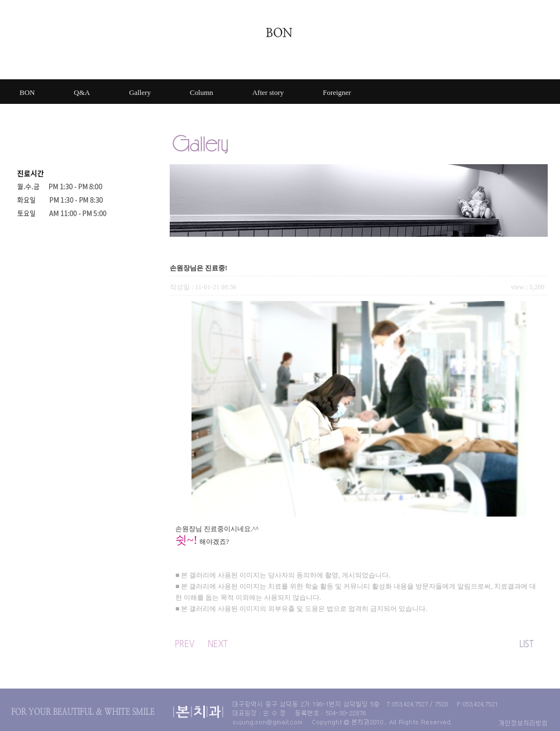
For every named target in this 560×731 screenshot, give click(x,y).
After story (268, 92)
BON (27, 92)
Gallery (140, 92)
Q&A (82, 92)
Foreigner (337, 92)
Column (202, 92)
